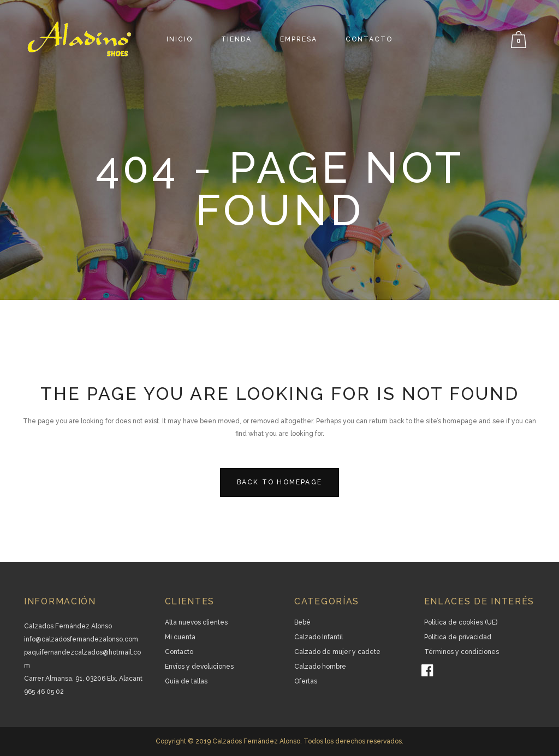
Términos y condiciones (462, 652)
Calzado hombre (320, 667)
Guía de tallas (186, 681)
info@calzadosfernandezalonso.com (81, 639)
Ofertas (306, 681)
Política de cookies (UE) (461, 622)
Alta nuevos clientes (196, 622)
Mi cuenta (180, 637)
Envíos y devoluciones (199, 667)
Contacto (179, 652)
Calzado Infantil (319, 637)
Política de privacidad (458, 637)
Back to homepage (279, 482)
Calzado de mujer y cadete (337, 652)
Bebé (302, 622)
